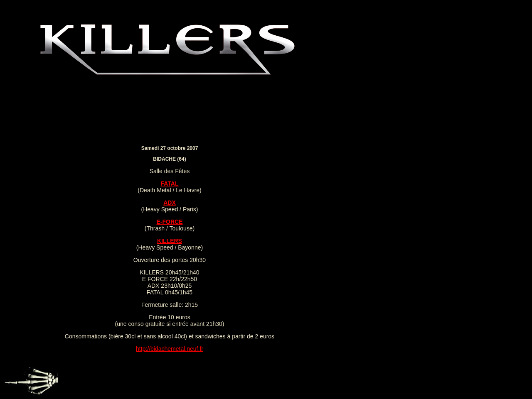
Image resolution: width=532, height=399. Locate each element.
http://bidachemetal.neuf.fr (170, 349)
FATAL (169, 184)
